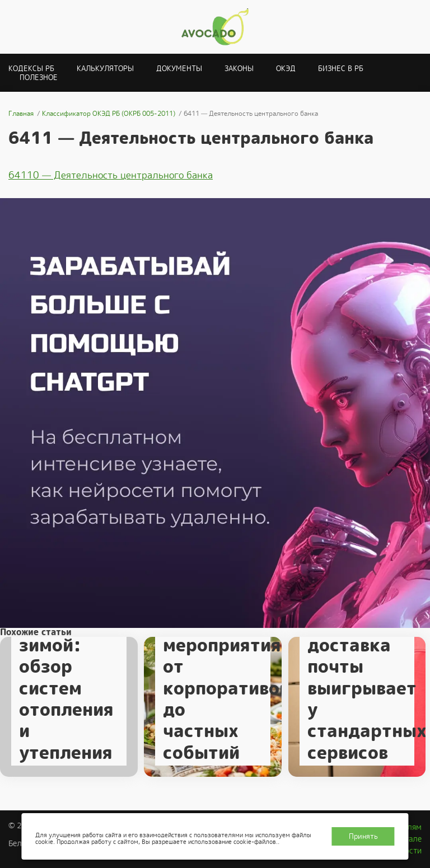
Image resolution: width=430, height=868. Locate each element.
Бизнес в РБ (341, 69)
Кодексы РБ (31, 69)
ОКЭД (286, 69)
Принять (363, 836)
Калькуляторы (105, 69)
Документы (179, 69)
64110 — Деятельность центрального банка (111, 175)
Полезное (39, 78)
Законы (239, 69)
